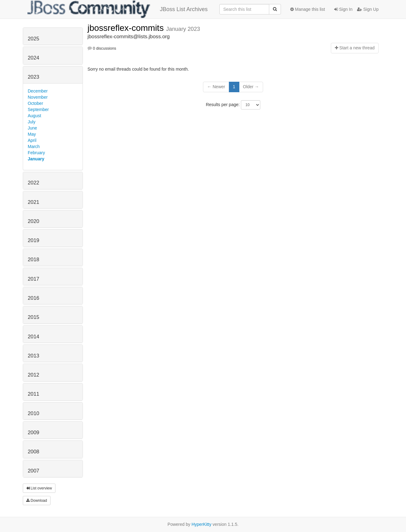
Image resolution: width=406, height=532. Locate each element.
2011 (33, 394)
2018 (33, 260)
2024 (33, 58)
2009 (33, 433)
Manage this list (308, 9)
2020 (33, 221)
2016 (33, 298)
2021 (33, 202)
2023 (33, 77)
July (32, 122)
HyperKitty (202, 524)
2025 (33, 39)
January (36, 159)
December (38, 91)
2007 (33, 471)
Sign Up (368, 9)
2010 (33, 413)
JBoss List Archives (118, 9)
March (34, 146)
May (32, 134)
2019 (33, 240)
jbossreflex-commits (127, 28)
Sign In (343, 9)
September (38, 109)
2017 (33, 279)
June (32, 128)
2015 (33, 317)
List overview (39, 488)
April (32, 140)
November (38, 97)
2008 (33, 452)
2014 (33, 337)
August (35, 116)
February (36, 153)
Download (37, 501)
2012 (33, 375)
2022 (33, 183)
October (35, 103)
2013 (33, 356)
